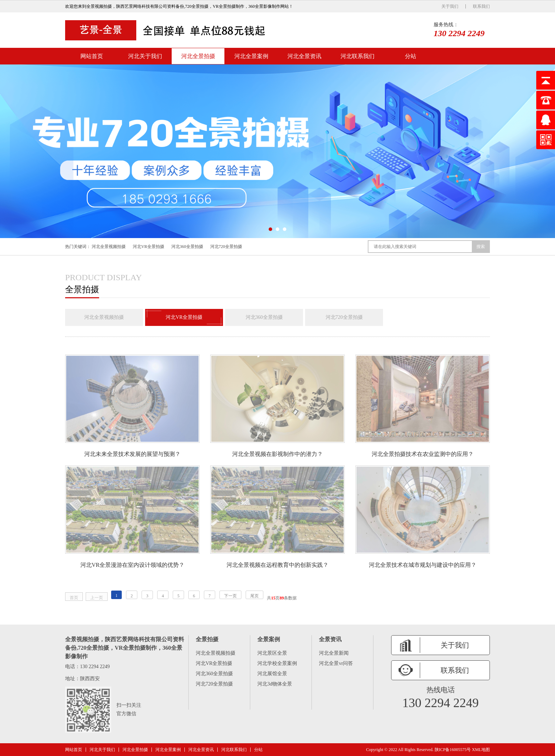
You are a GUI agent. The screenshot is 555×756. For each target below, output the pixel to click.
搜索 (481, 247)
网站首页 (92, 56)
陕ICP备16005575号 (453, 750)
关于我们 (450, 6)
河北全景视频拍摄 (109, 247)
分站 (411, 56)
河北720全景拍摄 (226, 247)
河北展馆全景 (272, 674)
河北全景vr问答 (336, 663)
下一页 (230, 596)
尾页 (254, 596)
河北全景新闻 (334, 653)
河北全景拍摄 (198, 56)
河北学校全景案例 (277, 663)
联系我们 (481, 6)
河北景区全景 (272, 653)
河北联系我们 (357, 56)
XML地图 (481, 750)
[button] (270, 229)
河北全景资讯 (304, 56)
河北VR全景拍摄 (148, 247)
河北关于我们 (145, 56)
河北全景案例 (251, 56)
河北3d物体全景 (275, 684)
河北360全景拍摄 (187, 247)
